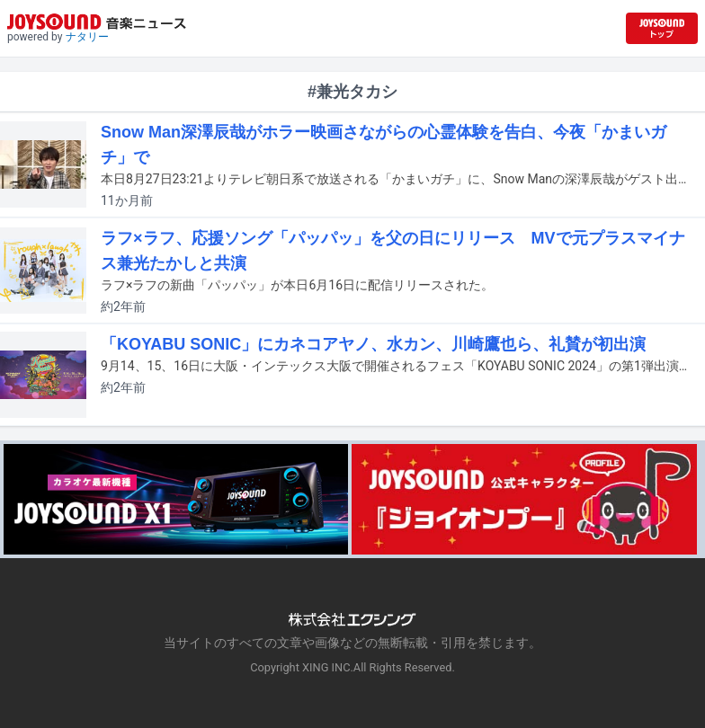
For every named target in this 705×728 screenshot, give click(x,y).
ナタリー (87, 37)
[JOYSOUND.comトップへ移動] (662, 28)
